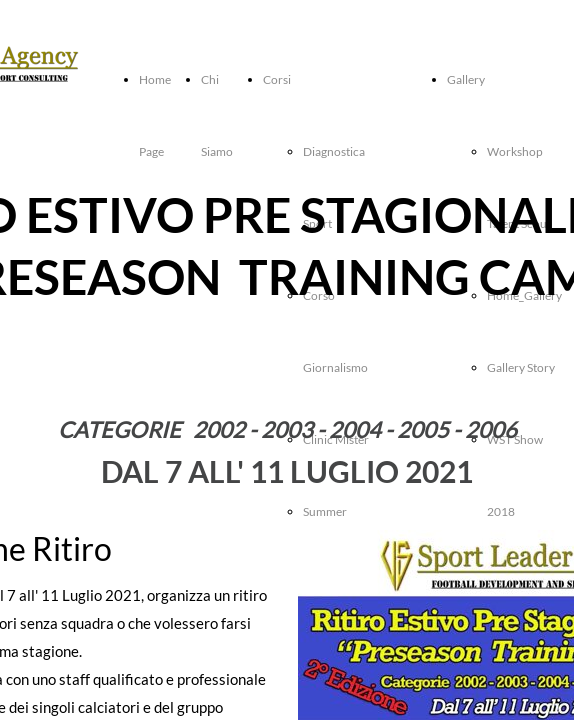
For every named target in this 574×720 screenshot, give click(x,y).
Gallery (466, 79)
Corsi (277, 79)
